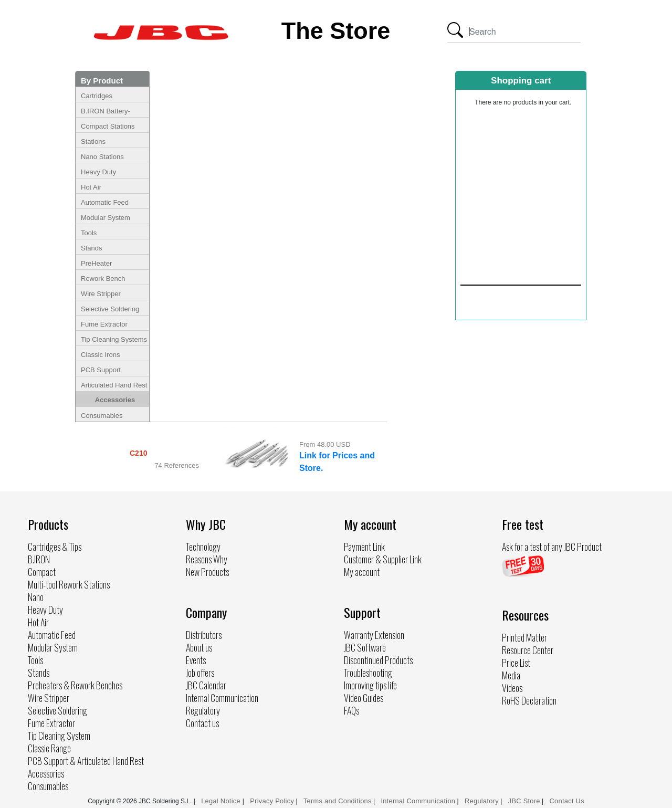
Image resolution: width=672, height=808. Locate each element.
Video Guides (364, 698)
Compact (42, 572)
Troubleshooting (368, 673)
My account (362, 572)
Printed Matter (524, 637)
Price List (516, 663)
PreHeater (96, 263)
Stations (93, 141)
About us (199, 647)
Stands (91, 248)
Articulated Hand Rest (114, 385)
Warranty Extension (374, 635)
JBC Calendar (206, 685)
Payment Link (364, 547)
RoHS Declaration (529, 700)
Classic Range (49, 748)
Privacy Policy (272, 801)
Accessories (115, 400)
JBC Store (524, 801)
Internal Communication (222, 698)
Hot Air (91, 187)
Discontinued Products (378, 660)
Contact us (202, 723)
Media (511, 675)
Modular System (106, 218)
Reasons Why (207, 559)
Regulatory (203, 710)
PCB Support (101, 370)
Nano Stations (102, 157)
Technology (203, 547)
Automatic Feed (105, 202)
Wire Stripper (101, 294)
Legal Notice (222, 801)
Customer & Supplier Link (383, 559)
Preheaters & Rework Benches (75, 685)
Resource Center (528, 650)
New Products (207, 572)
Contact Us (567, 801)
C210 (138, 453)
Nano (36, 597)
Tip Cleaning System (59, 736)
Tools (89, 233)
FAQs (351, 710)
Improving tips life (370, 685)
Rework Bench (103, 279)
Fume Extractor (104, 324)
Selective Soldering (110, 309)
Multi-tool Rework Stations (69, 584)
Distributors (204, 635)
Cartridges (97, 96)
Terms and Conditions (338, 801)
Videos (512, 688)
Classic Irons (100, 355)
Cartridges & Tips (55, 547)
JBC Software (365, 647)
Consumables (102, 416)
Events (196, 660)
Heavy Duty (98, 172)
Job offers (200, 673)
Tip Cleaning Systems (114, 339)
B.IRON (39, 559)
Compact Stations (108, 126)
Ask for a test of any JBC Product (552, 547)
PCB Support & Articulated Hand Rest (86, 761)
